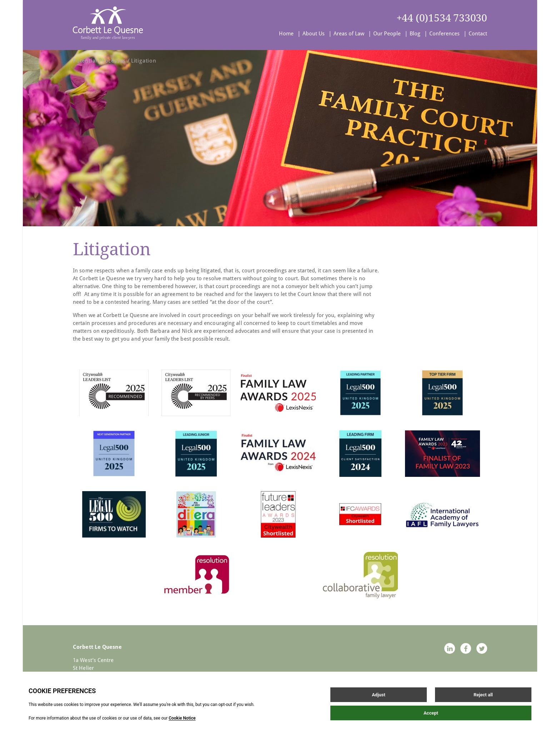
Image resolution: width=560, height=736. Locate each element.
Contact (478, 34)
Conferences (444, 34)
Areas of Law (349, 34)
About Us (314, 34)
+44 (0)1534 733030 (442, 18)
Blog (415, 34)
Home (286, 34)
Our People (387, 34)
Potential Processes (99, 61)
